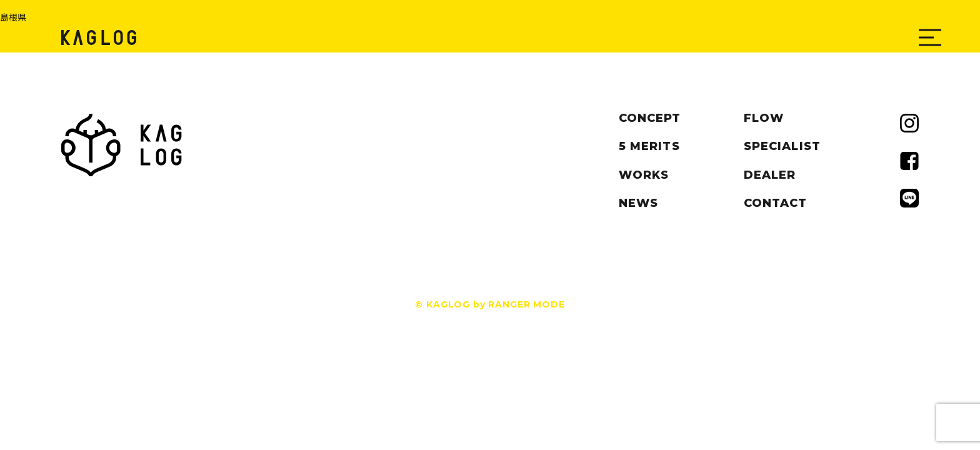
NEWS (638, 203)
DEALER (770, 175)
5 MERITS (649, 146)
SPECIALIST (782, 146)
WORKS (644, 175)
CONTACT (776, 203)
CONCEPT (650, 118)
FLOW (764, 118)
